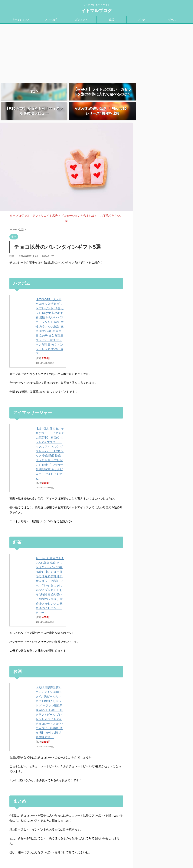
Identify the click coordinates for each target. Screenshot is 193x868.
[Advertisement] (96, 52)
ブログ (142, 20)
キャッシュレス (21, 20)
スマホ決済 (51, 20)
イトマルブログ (97, 11)
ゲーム (172, 20)
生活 (112, 20)
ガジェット (81, 20)
